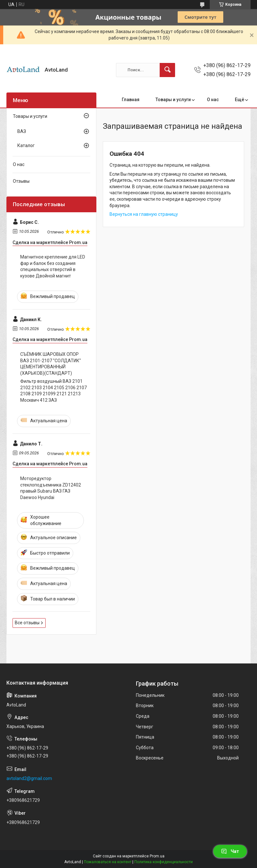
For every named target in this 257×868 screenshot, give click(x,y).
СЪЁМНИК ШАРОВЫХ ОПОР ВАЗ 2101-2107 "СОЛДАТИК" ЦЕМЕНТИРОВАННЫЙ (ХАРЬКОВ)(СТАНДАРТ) (51, 364)
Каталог (26, 145)
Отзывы (21, 181)
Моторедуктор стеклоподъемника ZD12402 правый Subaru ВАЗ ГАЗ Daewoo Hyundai (51, 488)
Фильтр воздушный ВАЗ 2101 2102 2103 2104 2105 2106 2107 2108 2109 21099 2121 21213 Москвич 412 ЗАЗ (53, 391)
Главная (131, 100)
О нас (213, 100)
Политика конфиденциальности (164, 862)
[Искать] (167, 70)
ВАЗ (22, 131)
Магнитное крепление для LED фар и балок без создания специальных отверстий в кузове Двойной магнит (53, 266)
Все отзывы (27, 623)
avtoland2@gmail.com (29, 778)
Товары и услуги (173, 100)
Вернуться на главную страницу (144, 214)
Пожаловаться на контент (108, 862)
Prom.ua (157, 856)
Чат (230, 851)
